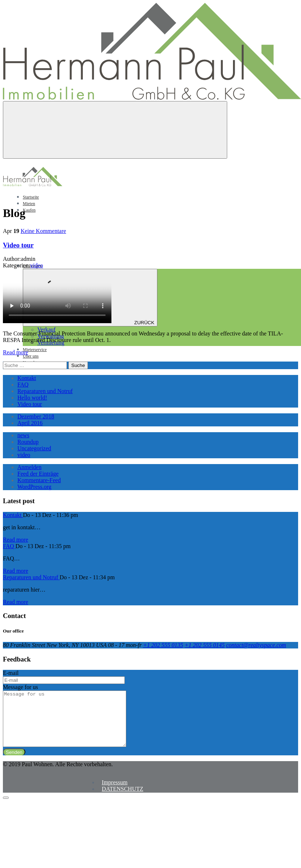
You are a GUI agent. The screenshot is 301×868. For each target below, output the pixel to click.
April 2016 (30, 423)
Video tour (18, 245)
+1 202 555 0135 (163, 645)
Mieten (29, 204)
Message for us (20, 687)
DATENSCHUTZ (122, 800)
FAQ (23, 385)
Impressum (115, 793)
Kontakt (27, 378)
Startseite (31, 197)
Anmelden (29, 467)
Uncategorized (34, 448)
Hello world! (32, 398)
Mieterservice (35, 350)
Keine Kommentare (43, 231)
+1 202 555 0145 (205, 645)
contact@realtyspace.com (256, 645)
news (23, 435)
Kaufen (29, 210)
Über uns (31, 356)
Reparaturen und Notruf (45, 391)
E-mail (11, 673)
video (37, 265)
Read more (16, 352)
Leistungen (87, 266)
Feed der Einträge (38, 474)
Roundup (28, 442)
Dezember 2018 (36, 416)
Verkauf (46, 329)
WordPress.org (34, 487)
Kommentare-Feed (39, 480)
